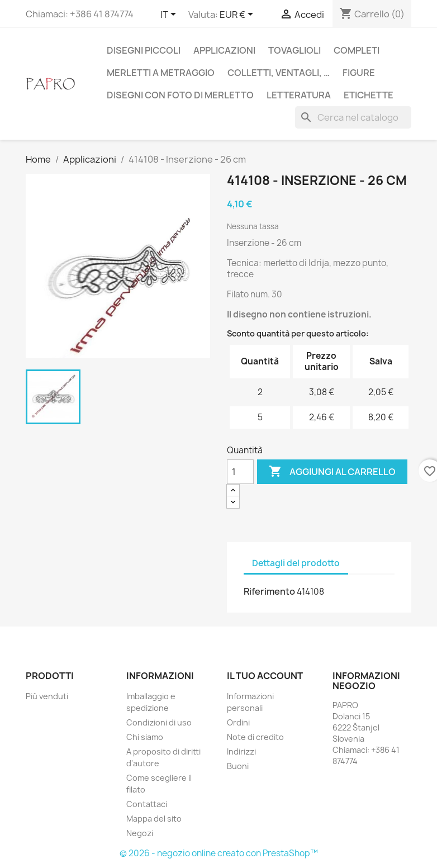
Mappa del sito (154, 819)
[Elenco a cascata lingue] (170, 15)
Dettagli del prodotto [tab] (296, 563)
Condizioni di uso (159, 722)
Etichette (369, 95)
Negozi (140, 833)
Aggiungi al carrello (332, 472)
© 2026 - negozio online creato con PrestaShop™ (219, 853)
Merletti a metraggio (161, 73)
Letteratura (299, 95)
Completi (357, 50)
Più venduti (47, 696)
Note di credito (255, 737)
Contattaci (147, 804)
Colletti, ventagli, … (279, 73)
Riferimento (269, 591)
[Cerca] (353, 117)
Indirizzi (241, 751)
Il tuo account (265, 676)
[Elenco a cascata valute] (238, 15)
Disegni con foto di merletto (180, 95)
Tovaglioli (294, 50)
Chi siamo (145, 737)
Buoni (238, 766)
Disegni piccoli (144, 50)
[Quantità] (240, 472)
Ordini (238, 722)
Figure (359, 73)
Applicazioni (224, 50)
